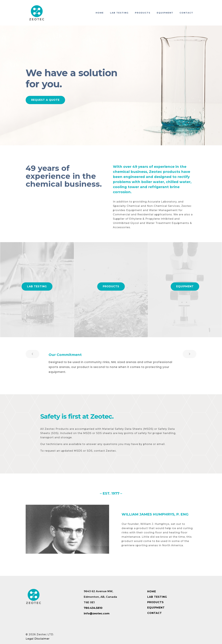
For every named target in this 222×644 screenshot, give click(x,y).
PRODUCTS (155, 602)
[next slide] (190, 354)
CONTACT (155, 613)
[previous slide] (32, 354)
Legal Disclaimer (38, 639)
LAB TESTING (157, 597)
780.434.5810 (93, 608)
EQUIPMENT (156, 608)
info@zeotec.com (97, 613)
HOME (152, 591)
